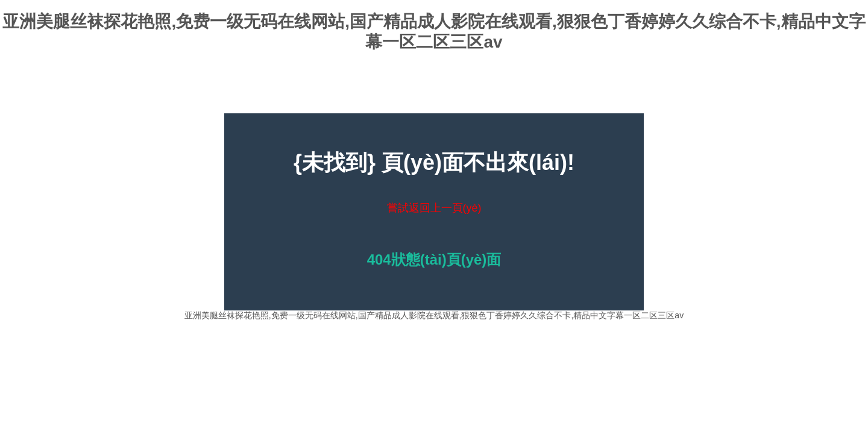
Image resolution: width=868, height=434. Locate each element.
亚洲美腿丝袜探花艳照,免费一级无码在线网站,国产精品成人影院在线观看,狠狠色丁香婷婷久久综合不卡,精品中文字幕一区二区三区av (434, 315)
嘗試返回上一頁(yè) (434, 208)
